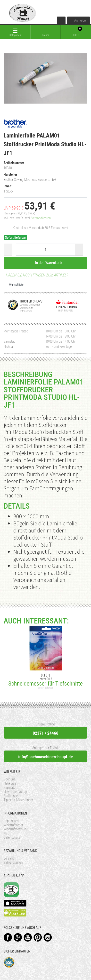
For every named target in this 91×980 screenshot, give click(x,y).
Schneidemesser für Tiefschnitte (45, 684)
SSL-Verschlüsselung (9, 962)
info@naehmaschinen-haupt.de (45, 757)
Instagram (48, 937)
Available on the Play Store (15, 913)
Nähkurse (10, 783)
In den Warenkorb (46, 263)
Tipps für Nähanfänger (18, 800)
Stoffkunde (11, 796)
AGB (6, 833)
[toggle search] (45, 32)
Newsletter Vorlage (16, 792)
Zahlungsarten (13, 862)
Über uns (9, 779)
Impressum (11, 821)
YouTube (28, 937)
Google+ (18, 937)
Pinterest (38, 937)
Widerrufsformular (16, 829)
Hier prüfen (64, 311)
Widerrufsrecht (13, 825)
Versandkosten (41, 218)
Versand (9, 858)
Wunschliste (15, 285)
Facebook (8, 937)
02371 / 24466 (45, 733)
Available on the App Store (15, 903)
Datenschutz (12, 837)
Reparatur (10, 788)
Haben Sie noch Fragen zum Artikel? (36, 275)
